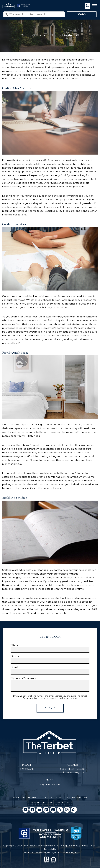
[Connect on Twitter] (26, 810)
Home (16, 798)
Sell (41, 798)
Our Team (69, 798)
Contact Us (62, 802)
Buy (34, 798)
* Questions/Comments (23, 678)
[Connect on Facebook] (32, 810)
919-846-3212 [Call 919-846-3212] (27, 769)
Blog (50, 802)
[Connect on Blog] (74, 810)
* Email (14, 667)
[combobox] (34, 14)
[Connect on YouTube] (39, 810)
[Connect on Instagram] (67, 810)
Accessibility (50, 849)
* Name (15, 645)
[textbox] (36, 14)
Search (82, 14)
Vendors (82, 798)
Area (59, 798)
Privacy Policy (88, 846)
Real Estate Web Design (37, 853)
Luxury (49, 798)
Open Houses (38, 802)
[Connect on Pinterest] (53, 810)
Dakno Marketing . (66, 853)
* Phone (15, 656)
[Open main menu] (95, 6)
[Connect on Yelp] (60, 810)
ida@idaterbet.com (50, 785)
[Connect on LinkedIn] (46, 810)
